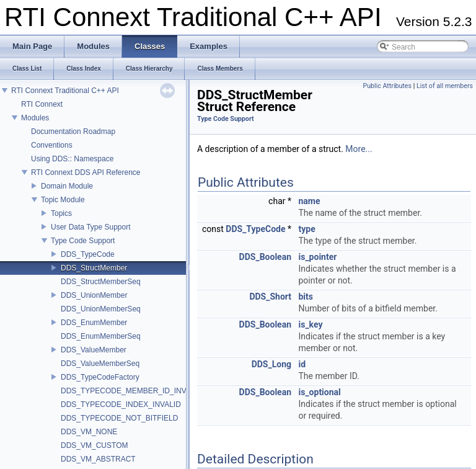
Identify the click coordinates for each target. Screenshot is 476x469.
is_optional (319, 392)
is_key (310, 324)
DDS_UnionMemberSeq (101, 309)
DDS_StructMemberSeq (101, 282)
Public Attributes (387, 86)
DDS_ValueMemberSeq (100, 364)
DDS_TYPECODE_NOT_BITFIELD (119, 418)
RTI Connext (42, 104)
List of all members (445, 86)
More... (359, 149)
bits (306, 297)
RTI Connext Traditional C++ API (65, 91)
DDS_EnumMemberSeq (101, 336)
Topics (61, 213)
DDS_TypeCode (88, 254)
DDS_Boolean (265, 257)
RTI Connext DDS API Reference (86, 172)
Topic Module (63, 200)
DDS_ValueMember (94, 350)
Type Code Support (83, 241)
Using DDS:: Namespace (72, 159)
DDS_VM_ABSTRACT (98, 459)
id (302, 364)
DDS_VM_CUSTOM (94, 445)
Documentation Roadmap (73, 132)
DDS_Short (270, 297)
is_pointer (317, 257)
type (306, 229)
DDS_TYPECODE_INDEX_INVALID (121, 404)
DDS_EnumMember (94, 323)
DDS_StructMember (94, 268)
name (309, 201)
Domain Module (67, 186)
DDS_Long (271, 364)
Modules (35, 118)
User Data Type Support (91, 227)
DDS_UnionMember (94, 295)
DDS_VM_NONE (89, 432)
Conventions (52, 145)
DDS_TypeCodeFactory (100, 377)
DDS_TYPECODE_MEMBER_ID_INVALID (132, 391)
